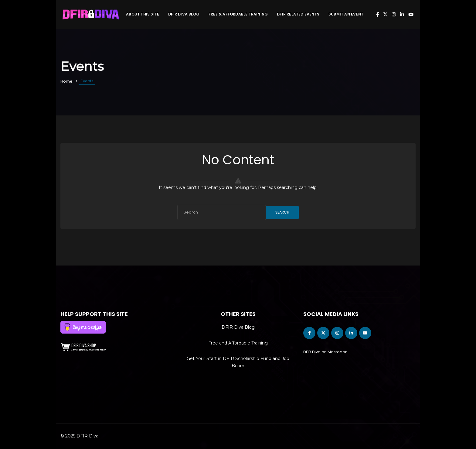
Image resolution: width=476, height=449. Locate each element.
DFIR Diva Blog (184, 14)
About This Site (143, 14)
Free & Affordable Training (238, 14)
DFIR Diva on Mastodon (325, 352)
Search (282, 212)
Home (66, 81)
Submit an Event (346, 14)
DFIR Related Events (298, 14)
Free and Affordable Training (238, 343)
